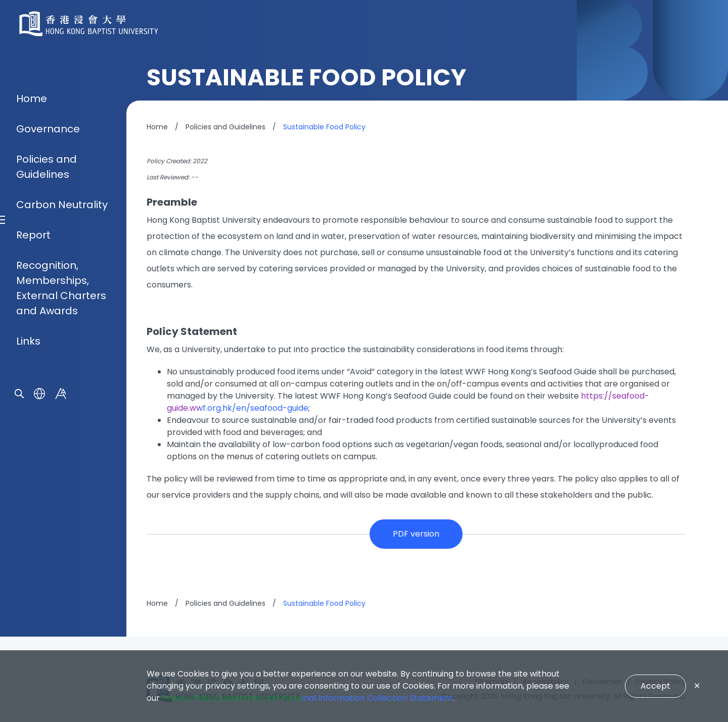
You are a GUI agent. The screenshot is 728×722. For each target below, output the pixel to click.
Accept (655, 686)
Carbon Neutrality (62, 358)
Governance (48, 282)
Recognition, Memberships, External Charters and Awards (61, 442)
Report (33, 389)
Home (32, 252)
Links (28, 495)
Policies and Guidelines (47, 320)
